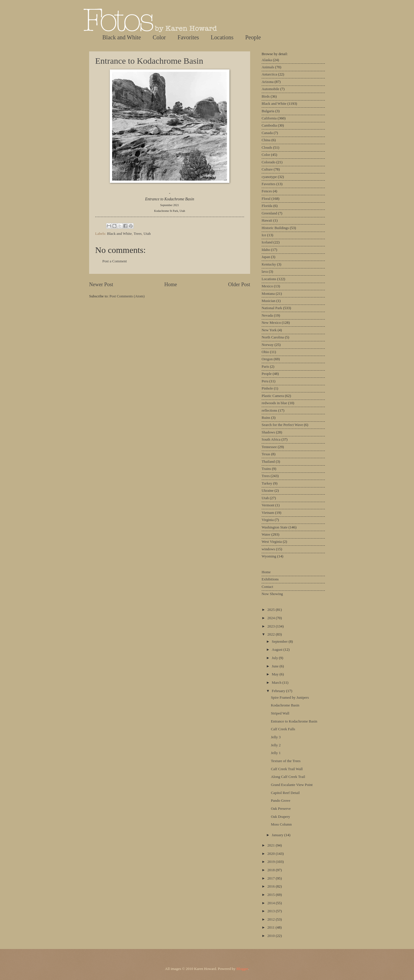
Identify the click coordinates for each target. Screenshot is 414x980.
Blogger (242, 969)
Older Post (239, 284)
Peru (265, 381)
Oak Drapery (280, 817)
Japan (266, 257)
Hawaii (267, 220)
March (277, 683)
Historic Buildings (275, 228)
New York (269, 330)
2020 (272, 854)
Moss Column (281, 824)
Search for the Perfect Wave (282, 425)
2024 (272, 618)
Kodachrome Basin (285, 705)
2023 (272, 626)
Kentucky (269, 264)
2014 (272, 903)
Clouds (267, 148)
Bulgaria (268, 111)
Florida (267, 206)
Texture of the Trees (286, 761)
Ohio (265, 352)
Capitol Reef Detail (285, 793)
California (269, 118)
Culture (267, 169)
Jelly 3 (276, 737)
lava (265, 272)
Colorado (269, 162)
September (280, 642)
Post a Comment (115, 261)
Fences (267, 191)
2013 (272, 911)
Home (170, 284)
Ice (264, 235)
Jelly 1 (276, 753)
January (278, 835)
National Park (272, 308)
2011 (272, 927)
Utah (147, 234)
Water (266, 534)
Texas (266, 454)
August (277, 650)
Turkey (267, 483)
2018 (272, 870)
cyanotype (269, 177)
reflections (269, 410)
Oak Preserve (281, 809)
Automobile (271, 89)
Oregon (267, 359)
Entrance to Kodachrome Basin (149, 61)
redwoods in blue (274, 403)
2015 (272, 895)
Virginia (268, 520)
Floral (266, 199)
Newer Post (101, 284)
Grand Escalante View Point (292, 785)
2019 (272, 862)
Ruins (266, 418)
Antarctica (269, 74)
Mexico (267, 286)
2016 (272, 886)
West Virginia (272, 542)
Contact (267, 587)
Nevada (267, 315)
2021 (272, 845)
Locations (222, 37)
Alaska (267, 60)
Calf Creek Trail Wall (287, 769)
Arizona (268, 82)
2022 (272, 634)
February (279, 691)
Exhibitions (270, 579)
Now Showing (272, 594)
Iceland (267, 242)
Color (159, 37)
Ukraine (268, 491)
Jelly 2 (276, 745)
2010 (272, 936)
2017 (272, 878)
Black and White (122, 37)
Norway (268, 345)
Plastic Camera (273, 396)
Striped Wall (280, 713)
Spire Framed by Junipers (290, 698)
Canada (267, 133)
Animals (268, 67)
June (276, 666)
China (266, 140)
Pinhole (267, 388)
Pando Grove (281, 801)
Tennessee (269, 447)
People (253, 37)
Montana (268, 294)
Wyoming (269, 556)
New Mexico (271, 323)
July (275, 658)
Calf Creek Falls (283, 729)
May (276, 674)
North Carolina (273, 337)
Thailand (268, 462)
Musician (269, 301)
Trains (266, 469)
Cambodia (269, 125)
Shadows (268, 432)
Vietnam (268, 513)
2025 (272, 610)
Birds (266, 96)
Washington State (275, 527)
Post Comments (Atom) (127, 296)
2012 (272, 919)
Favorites (188, 37)
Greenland (269, 213)
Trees (138, 234)
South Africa (271, 439)
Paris (265, 367)
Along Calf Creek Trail (288, 777)
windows (268, 549)
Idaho (266, 250)
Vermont (268, 505)
